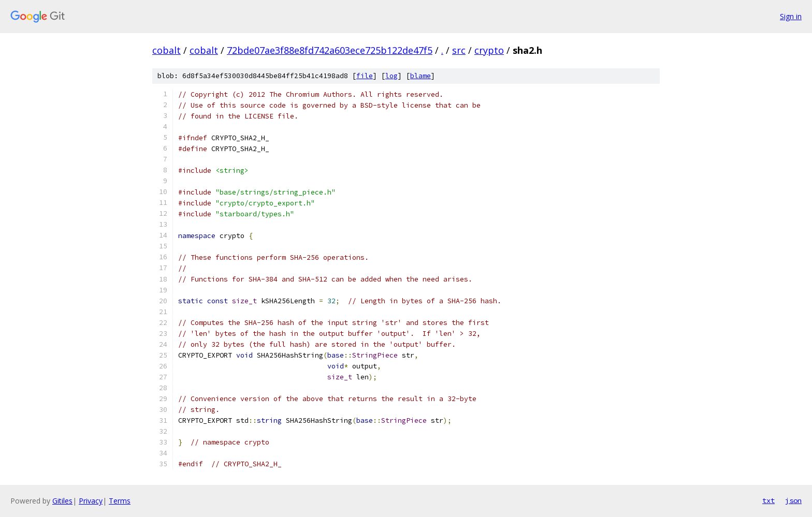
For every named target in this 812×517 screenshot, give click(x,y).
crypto (489, 50)
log (392, 76)
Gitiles (62, 501)
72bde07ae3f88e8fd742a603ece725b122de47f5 (330, 50)
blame (421, 76)
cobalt (166, 50)
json (793, 500)
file (365, 76)
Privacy (91, 501)
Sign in (791, 16)
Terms (120, 501)
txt (769, 500)
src (459, 50)
